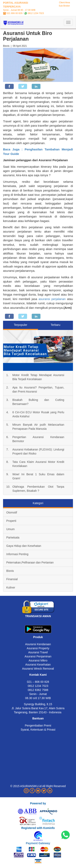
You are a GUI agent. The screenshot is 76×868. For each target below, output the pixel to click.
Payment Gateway (38, 843)
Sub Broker (64, 6)
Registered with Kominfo (38, 828)
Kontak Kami (38, 675)
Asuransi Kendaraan (38, 644)
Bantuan (38, 718)
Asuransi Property (38, 648)
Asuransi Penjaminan (38, 656)
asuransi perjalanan (52, 299)
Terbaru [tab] (55, 325)
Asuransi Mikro (38, 660)
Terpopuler (20, 325)
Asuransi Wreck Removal (38, 669)
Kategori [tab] (38, 503)
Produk (38, 637)
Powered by (38, 803)
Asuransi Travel (38, 652)
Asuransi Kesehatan (38, 665)
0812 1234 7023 (36, 13)
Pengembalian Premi (38, 726)
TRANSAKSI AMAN (38, 616)
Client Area (64, 2)
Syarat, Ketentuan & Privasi (38, 730)
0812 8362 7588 (38, 690)
